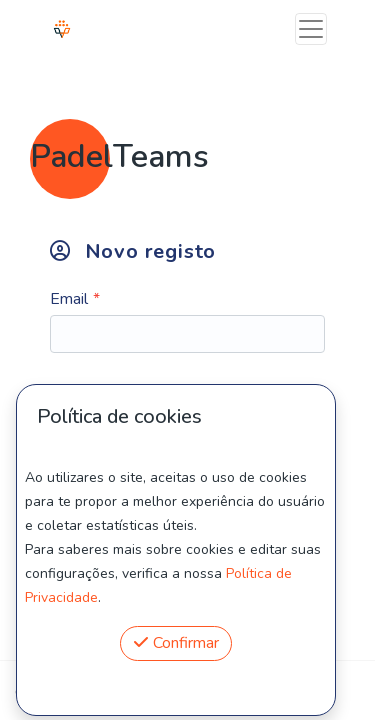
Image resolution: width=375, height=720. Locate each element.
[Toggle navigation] (311, 29)
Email (69, 299)
